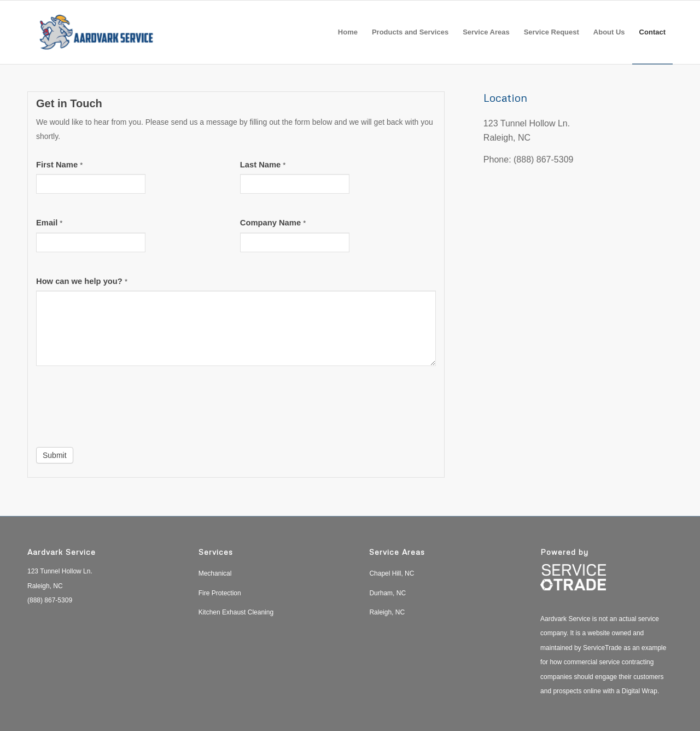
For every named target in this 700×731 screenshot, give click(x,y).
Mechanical (215, 573)
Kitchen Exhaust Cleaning (236, 612)
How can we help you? (82, 281)
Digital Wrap (640, 691)
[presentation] (119, 409)
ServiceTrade (602, 648)
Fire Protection (220, 593)
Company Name (273, 223)
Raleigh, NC (387, 612)
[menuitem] (348, 32)
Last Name (263, 165)
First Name (59, 165)
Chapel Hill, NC (392, 573)
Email (49, 223)
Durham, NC (387, 593)
